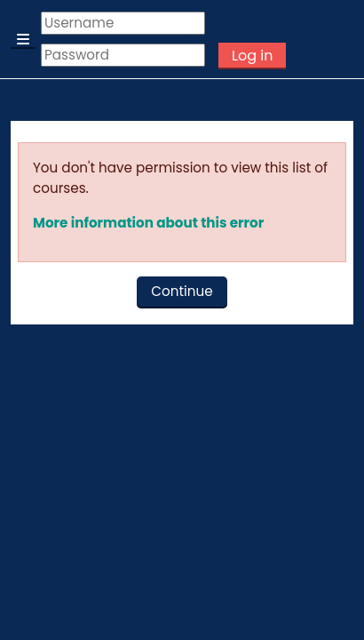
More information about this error (148, 223)
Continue (182, 291)
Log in (252, 56)
